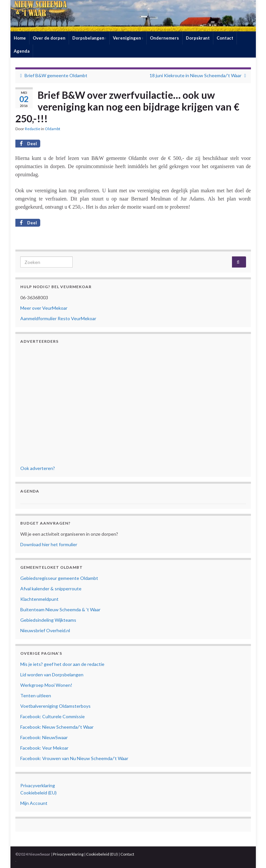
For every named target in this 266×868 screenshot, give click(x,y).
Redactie (33, 129)
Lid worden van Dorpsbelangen (52, 675)
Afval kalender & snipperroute (51, 589)
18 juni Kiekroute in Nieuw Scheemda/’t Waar (195, 75)
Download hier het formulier (49, 544)
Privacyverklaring (38, 785)
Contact (225, 38)
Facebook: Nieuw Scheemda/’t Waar (57, 727)
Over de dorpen (49, 38)
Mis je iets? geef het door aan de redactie (62, 664)
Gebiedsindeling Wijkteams (48, 620)
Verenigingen (128, 38)
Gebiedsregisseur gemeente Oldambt (59, 578)
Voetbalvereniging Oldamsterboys (55, 706)
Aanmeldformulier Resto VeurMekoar (58, 318)
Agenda (22, 51)
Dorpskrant (198, 38)
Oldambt (53, 129)
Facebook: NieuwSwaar (44, 737)
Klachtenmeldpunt (39, 599)
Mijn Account (34, 803)
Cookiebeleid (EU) (38, 793)
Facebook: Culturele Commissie (53, 716)
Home (20, 38)
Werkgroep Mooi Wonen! (46, 685)
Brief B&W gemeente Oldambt (56, 75)
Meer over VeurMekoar (44, 308)
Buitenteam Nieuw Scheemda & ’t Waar (60, 609)
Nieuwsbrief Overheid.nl (45, 630)
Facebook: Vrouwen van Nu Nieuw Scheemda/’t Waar (74, 758)
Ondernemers (164, 38)
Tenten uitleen (36, 695)
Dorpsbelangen (89, 38)
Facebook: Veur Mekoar (44, 748)
